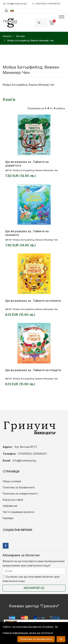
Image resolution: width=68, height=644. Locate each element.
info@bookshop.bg (15, 4)
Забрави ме (10, 506)
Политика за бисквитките (19, 487)
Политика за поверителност (20, 494)
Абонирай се (34, 588)
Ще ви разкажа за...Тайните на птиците (33, 370)
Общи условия (12, 481)
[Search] (45, 23)
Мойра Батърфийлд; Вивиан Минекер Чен (35, 170)
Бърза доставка (13, 500)
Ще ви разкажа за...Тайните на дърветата (27, 164)
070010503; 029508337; (47, 4)
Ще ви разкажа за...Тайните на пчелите (33, 301)
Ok (61, 639)
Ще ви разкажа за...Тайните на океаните (27, 233)
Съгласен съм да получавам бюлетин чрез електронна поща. (31, 579)
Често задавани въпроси (18, 512)
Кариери (8, 518)
